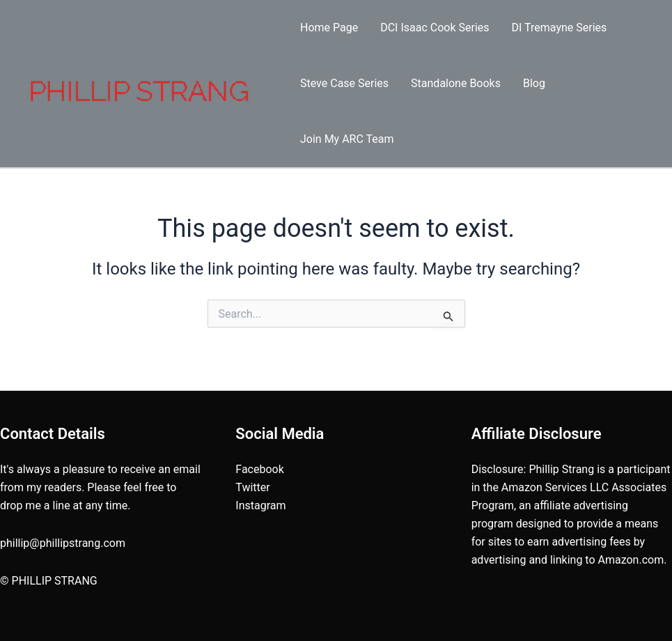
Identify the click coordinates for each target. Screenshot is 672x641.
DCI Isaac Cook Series (435, 28)
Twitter (252, 487)
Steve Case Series (344, 83)
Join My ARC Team (347, 139)
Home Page (329, 28)
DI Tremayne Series (560, 28)
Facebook (259, 469)
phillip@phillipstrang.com (63, 543)
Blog (534, 83)
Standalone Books (456, 83)
